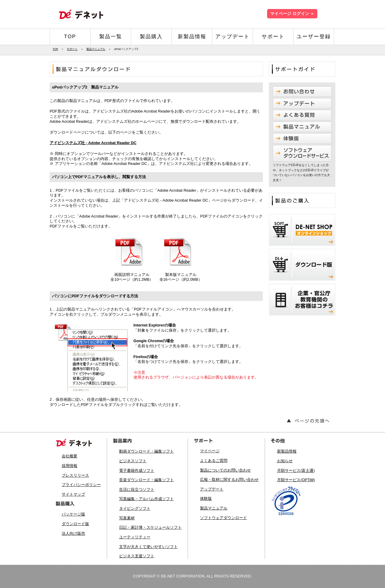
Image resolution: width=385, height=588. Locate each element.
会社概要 (69, 456)
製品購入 (151, 37)
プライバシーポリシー (81, 485)
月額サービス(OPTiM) (296, 480)
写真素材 (127, 518)
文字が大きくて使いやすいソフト (148, 547)
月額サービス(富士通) (296, 470)
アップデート (233, 37)
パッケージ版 (73, 514)
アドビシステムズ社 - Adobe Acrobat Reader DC (93, 143)
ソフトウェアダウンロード (223, 518)
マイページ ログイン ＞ (292, 14)
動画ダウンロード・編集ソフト (146, 451)
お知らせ (285, 461)
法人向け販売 (73, 533)
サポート (273, 37)
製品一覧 (111, 37)
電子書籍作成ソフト (137, 470)
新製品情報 (192, 37)
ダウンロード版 (75, 524)
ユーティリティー (135, 537)
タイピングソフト (135, 508)
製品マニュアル (96, 49)
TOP (70, 37)
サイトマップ (73, 494)
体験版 (206, 498)
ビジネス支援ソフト (137, 556)
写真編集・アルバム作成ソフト (146, 499)
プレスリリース (75, 475)
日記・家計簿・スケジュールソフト (150, 527)
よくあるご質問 (214, 461)
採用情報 (69, 466)
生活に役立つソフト (137, 489)
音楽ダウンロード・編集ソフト (146, 480)
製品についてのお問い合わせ (225, 470)
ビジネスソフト (133, 461)
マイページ (210, 451)
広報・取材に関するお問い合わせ (229, 480)
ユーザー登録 (314, 37)
